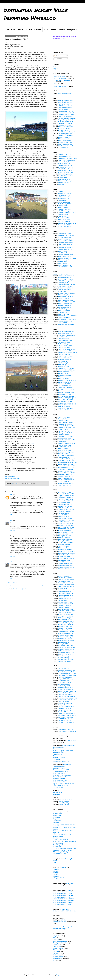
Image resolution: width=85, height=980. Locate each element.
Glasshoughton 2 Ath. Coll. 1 (66, 532)
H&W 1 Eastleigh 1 (63, 513)
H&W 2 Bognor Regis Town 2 (66, 368)
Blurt (56, 84)
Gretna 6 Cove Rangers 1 (65, 618)
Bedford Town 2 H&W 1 (65, 557)
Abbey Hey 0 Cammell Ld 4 (66, 599)
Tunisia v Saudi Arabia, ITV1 (61, 786)
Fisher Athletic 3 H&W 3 (65, 503)
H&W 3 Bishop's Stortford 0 (66, 356)
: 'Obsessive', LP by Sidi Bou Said (63, 831)
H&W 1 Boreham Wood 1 (65, 106)
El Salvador (56, 953)
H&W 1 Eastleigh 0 (63, 104)
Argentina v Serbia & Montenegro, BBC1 (64, 784)
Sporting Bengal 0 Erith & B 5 (66, 536)
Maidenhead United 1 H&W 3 (66, 136)
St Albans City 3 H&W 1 (65, 686)
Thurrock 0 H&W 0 (63, 206)
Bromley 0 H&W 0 (63, 201)
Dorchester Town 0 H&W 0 (65, 167)
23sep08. (60, 929)
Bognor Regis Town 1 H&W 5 (66, 372)
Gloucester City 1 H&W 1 (65, 137)
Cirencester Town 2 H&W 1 (65, 635)
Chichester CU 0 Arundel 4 (66, 424)
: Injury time (56, 759)
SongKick (56, 69)
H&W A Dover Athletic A (65, 157)
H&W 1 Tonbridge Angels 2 (66, 144)
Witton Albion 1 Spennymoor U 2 (67, 715)
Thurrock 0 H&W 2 (64, 429)
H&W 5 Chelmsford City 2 (65, 278)
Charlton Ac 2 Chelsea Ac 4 (66, 375)
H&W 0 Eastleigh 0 (64, 207)
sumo (54, 960)
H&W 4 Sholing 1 (63, 216)
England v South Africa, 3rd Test (67, 403)
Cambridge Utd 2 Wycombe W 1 (67, 696)
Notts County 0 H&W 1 (65, 450)
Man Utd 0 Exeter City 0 (65, 721)
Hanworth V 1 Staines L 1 (66, 498)
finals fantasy (67, 765)
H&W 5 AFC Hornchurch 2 (65, 169)
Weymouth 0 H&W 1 (64, 312)
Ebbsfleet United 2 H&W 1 (66, 242)
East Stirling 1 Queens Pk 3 (66, 653)
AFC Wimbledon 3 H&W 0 (65, 384)
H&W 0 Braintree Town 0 (65, 478)
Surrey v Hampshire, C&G (65, 576)
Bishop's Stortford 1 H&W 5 (66, 255)
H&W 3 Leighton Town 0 (65, 457)
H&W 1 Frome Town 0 (64, 256)
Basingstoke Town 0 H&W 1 (66, 113)
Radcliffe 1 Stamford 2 (65, 537)
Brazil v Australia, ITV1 (59, 782)
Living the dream (72, 740)
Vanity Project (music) (68, 30)
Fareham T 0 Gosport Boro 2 (66, 525)
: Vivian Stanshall (58, 843)
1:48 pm (12, 530)
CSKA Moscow (57, 946)
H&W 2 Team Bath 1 (64, 358)
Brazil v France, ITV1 (59, 768)
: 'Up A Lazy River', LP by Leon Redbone (65, 841)
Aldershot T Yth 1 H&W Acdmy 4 (67, 380)
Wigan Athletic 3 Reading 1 (66, 679)
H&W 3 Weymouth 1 (64, 283)
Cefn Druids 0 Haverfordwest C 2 (68, 698)
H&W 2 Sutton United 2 (65, 220)
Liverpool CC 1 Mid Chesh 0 (66, 625)
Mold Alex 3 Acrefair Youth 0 (66, 580)
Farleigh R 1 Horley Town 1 (66, 499)
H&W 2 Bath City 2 (64, 314)
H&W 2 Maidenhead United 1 (66, 160)
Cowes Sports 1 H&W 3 (64, 485)
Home (27, 586)
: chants (56, 749)
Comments (58, 59)
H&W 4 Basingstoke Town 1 (66, 134)
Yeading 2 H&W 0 (63, 644)
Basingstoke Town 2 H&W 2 (66, 340)
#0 (61, 799)
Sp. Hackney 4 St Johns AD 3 (66, 288)
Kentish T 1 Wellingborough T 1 (67, 398)
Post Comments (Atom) (19, 589)
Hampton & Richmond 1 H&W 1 (67, 428)
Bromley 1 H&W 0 (63, 262)
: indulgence (56, 817)
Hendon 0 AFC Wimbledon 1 (66, 586)
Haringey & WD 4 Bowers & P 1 (67, 223)
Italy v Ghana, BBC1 (59, 787)
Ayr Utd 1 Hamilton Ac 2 (65, 227)
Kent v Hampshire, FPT (64, 492)
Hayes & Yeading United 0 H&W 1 (68, 118)
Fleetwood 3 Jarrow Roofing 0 (67, 553)
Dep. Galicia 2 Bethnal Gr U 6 (67, 335)
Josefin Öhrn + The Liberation (63, 80)
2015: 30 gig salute (60, 76)
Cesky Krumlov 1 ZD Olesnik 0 (67, 731)
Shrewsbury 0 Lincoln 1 (65, 581)
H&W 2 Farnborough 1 (65, 141)
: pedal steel (57, 833)
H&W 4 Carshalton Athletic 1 (66, 693)
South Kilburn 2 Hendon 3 (65, 297)
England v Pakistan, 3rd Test (66, 565)
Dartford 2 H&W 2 (63, 263)
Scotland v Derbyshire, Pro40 (66, 647)
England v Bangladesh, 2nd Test (67, 672)
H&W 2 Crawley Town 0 (65, 363)
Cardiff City (56, 939)
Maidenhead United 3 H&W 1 (66, 604)
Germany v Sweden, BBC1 (60, 772)
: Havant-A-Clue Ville (59, 758)
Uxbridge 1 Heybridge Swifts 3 (67, 393)
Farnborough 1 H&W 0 (64, 194)
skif (11, 520)
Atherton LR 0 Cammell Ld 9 (66, 578)
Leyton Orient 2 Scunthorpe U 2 (67, 387)
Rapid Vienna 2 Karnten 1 (66, 730)
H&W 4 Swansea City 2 (64, 445)
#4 (70, 799)
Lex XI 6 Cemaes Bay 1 (65, 684)
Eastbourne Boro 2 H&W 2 (66, 595)
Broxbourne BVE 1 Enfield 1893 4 (68, 316)
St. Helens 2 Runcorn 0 (64, 569)
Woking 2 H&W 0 (63, 291)
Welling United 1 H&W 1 (65, 518)
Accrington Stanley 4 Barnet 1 (66, 705)
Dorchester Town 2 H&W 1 (66, 695)
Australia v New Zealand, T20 (66, 332)
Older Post (45, 586)
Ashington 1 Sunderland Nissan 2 (67, 443)
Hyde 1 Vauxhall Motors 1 (65, 545)
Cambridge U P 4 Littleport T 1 (67, 337)
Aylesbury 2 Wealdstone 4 (65, 305)
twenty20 (61, 805)
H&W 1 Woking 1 (63, 295)
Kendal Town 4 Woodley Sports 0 (67, 459)
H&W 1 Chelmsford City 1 (65, 367)
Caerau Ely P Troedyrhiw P (66, 623)
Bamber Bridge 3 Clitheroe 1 (66, 543)
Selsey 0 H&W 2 (62, 323)
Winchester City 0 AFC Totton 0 (67, 370)
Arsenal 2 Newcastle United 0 (66, 466)
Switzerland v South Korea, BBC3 (62, 775)
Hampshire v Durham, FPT (66, 475)
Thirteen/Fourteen (63, 148)
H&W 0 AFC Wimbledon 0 (65, 360)
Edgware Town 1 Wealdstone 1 (66, 483)
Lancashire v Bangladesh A (66, 656)
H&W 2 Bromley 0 (63, 246)
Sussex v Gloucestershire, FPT (66, 324)
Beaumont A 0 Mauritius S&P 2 (67, 468)
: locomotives (57, 822)
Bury (54, 938)
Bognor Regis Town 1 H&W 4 (66, 172)
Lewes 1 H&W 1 (63, 515)
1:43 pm (12, 515)
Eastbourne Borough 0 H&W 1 (67, 115)
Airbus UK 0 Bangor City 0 (65, 689)
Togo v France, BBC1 (59, 773)
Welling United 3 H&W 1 (65, 202)
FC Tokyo (55, 955)
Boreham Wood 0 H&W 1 (65, 225)
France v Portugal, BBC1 (60, 766)
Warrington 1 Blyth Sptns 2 (66, 616)
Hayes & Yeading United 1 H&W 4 (68, 158)
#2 (65, 799)
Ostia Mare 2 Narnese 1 (65, 522)
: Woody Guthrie (58, 814)
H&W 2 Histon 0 (62, 253)
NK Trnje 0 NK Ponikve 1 (65, 431)
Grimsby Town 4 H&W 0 (65, 171)
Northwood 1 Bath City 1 (65, 511)
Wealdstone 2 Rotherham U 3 (67, 302)
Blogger (58, 975)
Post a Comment (13, 583)
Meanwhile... (62, 185)
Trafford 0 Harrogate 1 (64, 546)
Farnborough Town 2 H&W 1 (66, 510)
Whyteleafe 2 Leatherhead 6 (66, 236)
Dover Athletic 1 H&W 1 (65, 218)
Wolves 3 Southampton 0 (65, 346)
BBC (32, 444)
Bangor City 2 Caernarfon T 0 (66, 722)
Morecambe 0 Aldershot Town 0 (67, 700)
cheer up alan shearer (68, 746)
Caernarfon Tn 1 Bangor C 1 (66, 613)
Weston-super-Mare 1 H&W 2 (67, 285)
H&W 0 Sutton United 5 (65, 139)
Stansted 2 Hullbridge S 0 (65, 476)
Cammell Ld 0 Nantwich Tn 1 (66, 593)
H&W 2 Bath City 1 (64, 162)
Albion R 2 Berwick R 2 (65, 265)
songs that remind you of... (62, 892)
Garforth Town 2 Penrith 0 (65, 562)
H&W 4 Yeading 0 (63, 508)
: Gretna (56, 756)
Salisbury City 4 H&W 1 (65, 221)
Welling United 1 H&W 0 (65, 286)
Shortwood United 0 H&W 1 (66, 389)
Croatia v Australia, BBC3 (60, 777)
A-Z (46, 30)
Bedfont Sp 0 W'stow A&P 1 (66, 494)
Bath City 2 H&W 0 (64, 183)
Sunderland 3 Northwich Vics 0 (66, 611)
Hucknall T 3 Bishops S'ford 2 (66, 688)
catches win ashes (64, 801)
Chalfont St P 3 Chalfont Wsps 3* (68, 353)
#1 (63, 799)
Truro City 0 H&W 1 (64, 199)
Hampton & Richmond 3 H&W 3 (67, 213)
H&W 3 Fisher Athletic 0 (65, 342)
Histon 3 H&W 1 (62, 600)
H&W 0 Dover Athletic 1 (65, 195)
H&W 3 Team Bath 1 (64, 548)
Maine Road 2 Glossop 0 (65, 539)
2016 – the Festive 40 (60, 78)
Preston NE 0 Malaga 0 (64, 658)
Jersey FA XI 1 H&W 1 (64, 406)
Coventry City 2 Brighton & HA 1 (67, 691)
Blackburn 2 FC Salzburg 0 (66, 550)
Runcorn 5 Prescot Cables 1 (66, 640)
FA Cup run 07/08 (34, 30)
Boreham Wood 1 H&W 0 (65, 239)
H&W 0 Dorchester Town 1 (66, 304)
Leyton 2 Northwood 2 (65, 351)
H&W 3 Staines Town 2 (65, 192)
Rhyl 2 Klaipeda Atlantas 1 (65, 661)
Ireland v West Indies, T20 (65, 334)
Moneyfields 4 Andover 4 (65, 619)
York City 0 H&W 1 (63, 454)
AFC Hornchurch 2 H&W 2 (65, 176)
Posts (56, 56)
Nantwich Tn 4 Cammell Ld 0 (66, 590)
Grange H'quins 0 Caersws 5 (66, 621)
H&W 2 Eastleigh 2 (64, 260)
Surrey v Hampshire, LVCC (66, 504)
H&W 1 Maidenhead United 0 (66, 300)
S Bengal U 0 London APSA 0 (67, 473)
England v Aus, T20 (63, 668)
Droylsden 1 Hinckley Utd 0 (65, 717)
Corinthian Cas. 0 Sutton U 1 (66, 529)
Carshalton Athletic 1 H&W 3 (66, 632)
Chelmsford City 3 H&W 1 (65, 204)
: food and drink (58, 754)
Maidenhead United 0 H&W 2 (66, 279)
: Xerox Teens (57, 847)
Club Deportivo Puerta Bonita (61, 943)
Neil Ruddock (57, 794)
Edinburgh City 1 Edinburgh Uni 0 (68, 319)
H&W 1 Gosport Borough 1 (65, 122)
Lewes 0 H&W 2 (63, 588)
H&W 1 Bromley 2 (63, 214)
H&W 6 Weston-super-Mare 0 (66, 281)
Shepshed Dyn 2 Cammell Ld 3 (67, 436)
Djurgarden (56, 952)
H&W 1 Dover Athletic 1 (65, 155)
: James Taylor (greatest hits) (61, 761)
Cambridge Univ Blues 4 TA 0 (66, 435)
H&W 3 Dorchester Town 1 (66, 244)
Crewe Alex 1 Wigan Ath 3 (65, 709)
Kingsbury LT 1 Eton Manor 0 (66, 400)
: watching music (58, 845)
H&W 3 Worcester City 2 (65, 290)
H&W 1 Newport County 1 (65, 377)
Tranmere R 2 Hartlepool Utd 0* (67, 675)
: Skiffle (55, 838)
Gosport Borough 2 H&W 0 (65, 120)
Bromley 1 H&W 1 (63, 178)
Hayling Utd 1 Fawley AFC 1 (66, 527)
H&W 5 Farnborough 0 (64, 211)
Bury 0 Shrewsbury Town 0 (65, 710)
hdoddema (46, 975)
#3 (67, 799)
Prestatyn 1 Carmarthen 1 (65, 606)
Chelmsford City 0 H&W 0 (66, 111)
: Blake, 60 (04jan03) (59, 747)
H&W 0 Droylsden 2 (64, 251)
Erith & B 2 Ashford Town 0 (66, 471)
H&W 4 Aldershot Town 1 (65, 123)
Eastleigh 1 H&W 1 (63, 421)
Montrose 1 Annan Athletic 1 (66, 396)
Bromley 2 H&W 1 (63, 419)
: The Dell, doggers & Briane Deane (63, 751)
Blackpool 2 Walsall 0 (64, 702)
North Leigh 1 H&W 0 (64, 179)
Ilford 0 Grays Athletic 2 (65, 237)
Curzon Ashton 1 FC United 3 (66, 551)
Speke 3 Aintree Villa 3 (64, 592)
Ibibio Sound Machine (60, 86)
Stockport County (58, 959)
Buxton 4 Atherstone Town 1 (66, 558)
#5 (72, 799)
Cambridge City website (13, 478)
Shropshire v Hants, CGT (66, 681)
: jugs (55, 819)
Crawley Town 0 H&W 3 (64, 382)
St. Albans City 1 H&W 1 (65, 401)
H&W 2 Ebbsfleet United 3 (65, 248)
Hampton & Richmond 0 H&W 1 (67, 258)
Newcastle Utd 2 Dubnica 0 (65, 660)
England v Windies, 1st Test (66, 496)
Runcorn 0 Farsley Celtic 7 (65, 583)
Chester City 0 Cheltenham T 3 (67, 714)
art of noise (64, 812)
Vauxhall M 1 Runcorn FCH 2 (66, 707)
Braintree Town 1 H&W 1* (66, 501)
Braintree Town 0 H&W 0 (65, 531)
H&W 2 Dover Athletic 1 (65, 311)
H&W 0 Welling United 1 (65, 174)
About (20, 30)
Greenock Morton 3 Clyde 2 (66, 480)
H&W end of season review (60, 274)
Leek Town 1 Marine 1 (64, 607)
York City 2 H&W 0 (63, 361)
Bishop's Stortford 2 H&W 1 (66, 142)
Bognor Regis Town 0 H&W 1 (66, 614)
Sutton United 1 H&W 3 (64, 438)
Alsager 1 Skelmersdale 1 (65, 597)
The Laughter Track (69, 927)
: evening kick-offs (58, 753)
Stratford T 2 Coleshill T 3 (65, 391)
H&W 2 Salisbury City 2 (65, 164)
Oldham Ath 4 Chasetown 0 (66, 628)
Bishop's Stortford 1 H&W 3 (66, 627)
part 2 (66, 803)
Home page (10, 30)
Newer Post (9, 586)
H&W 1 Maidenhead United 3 (66, 103)
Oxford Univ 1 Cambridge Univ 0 (67, 349)
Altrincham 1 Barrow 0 (64, 712)
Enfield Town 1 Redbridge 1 (66, 630)
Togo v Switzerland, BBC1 (60, 780)
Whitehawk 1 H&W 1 (64, 129)
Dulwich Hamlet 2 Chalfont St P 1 (68, 463)
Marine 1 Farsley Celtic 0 (65, 602)
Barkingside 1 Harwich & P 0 (66, 461)
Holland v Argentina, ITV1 (60, 779)
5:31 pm (12, 579)
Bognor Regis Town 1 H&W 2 (66, 464)
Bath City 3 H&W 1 (64, 130)
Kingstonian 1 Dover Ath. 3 (65, 524)
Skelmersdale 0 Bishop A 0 (66, 637)
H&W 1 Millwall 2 (63, 534)
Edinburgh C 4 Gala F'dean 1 (66, 646)
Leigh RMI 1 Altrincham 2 (65, 719)
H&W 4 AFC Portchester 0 (66, 116)
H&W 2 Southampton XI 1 (65, 267)
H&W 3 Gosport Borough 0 (66, 127)
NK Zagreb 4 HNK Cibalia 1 (66, 433)
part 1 (62, 803)
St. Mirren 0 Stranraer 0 (65, 651)
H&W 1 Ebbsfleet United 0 (65, 125)
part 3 (70, 803)
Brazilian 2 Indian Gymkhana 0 (67, 452)
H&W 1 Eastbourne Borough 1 (66, 132)
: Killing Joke (57, 821)
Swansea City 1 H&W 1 (64, 447)
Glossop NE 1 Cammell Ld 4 (66, 585)
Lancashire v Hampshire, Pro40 (67, 670)
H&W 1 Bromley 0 (63, 109)
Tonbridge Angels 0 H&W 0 (66, 101)
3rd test (67, 805)
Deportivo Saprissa (58, 948)
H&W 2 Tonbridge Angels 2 (66, 181)
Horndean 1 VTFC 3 (64, 354)
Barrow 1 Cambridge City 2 (65, 609)
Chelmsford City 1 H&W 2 (65, 394)
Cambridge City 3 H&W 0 (65, 517)
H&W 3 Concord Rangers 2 (66, 93)
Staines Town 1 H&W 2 (65, 318)
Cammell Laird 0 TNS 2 (64, 482)
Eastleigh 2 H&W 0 (64, 373)
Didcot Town (56, 950)
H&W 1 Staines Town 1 (65, 234)
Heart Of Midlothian (58, 957)
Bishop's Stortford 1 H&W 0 (66, 307)
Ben (11, 495)
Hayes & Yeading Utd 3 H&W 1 (67, 440)
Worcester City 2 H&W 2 (65, 365)
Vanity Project (57, 67)
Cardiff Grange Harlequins (60, 941)
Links (53, 30)
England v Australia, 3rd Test (66, 649)
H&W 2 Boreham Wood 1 (65, 249)
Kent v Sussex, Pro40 (64, 642)
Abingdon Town (57, 936)
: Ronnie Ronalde (58, 836)
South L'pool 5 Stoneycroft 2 (66, 520)
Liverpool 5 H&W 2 (63, 442)
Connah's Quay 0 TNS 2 (65, 639)
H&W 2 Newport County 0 (66, 422)
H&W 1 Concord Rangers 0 (66, 108)
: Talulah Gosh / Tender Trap (61, 840)
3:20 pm (12, 556)
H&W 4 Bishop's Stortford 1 (66, 241)
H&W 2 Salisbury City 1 (65, 197)
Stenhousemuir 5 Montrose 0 (66, 564)
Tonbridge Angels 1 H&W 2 (66, 209)
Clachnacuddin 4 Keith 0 (65, 321)
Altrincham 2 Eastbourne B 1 (66, 677)
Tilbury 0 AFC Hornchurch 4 (66, 506)
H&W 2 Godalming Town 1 (65, 386)
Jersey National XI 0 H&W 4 (65, 408)
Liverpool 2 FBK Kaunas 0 (66, 654)
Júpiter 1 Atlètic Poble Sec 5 (66, 276)
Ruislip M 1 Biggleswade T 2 (66, 426)
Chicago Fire (56, 945)
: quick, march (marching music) (62, 835)
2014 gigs (56, 869)
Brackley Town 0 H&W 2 (65, 541)
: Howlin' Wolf (57, 815)
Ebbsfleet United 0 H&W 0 (66, 146)
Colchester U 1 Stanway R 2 (66, 455)
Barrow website (10, 476)
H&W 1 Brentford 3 (64, 379)
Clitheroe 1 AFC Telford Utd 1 (66, 703)
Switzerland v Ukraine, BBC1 (61, 770)
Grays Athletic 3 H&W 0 (65, 682)
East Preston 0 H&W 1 (64, 410)
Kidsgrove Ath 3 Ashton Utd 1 (66, 633)
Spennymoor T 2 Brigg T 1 (66, 469)
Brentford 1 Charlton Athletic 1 (67, 293)
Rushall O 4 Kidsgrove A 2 (65, 344)
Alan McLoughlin (57, 792)
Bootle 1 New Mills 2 (64, 560)
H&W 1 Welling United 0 (65, 347)
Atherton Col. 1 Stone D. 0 (66, 555)
